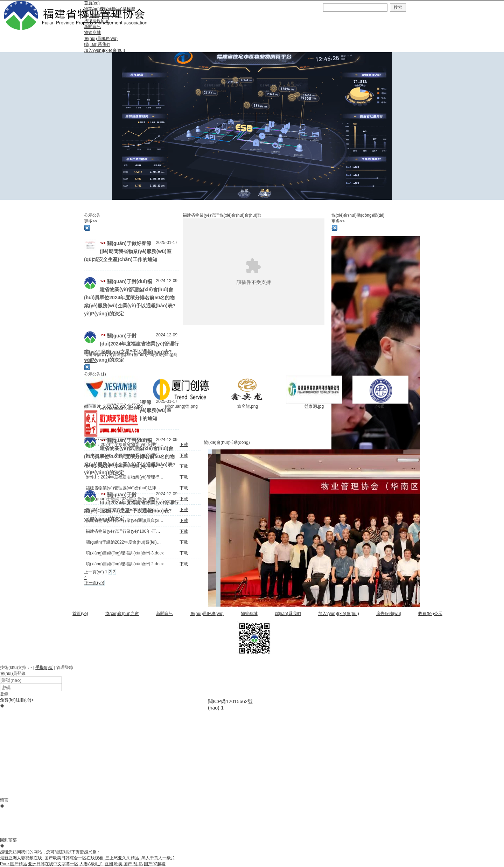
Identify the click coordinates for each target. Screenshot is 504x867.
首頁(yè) (80, 614)
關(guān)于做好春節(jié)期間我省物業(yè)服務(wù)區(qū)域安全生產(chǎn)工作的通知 (128, 251)
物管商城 (249, 614)
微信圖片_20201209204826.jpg (113, 406)
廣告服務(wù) (389, 614)
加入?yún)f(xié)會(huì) (339, 614)
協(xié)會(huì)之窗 (122, 614)
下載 (184, 445)
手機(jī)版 (44, 667)
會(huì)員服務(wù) (207, 614)
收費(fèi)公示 (430, 614)
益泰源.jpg (314, 406)
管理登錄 (65, 667)
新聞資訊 (164, 614)
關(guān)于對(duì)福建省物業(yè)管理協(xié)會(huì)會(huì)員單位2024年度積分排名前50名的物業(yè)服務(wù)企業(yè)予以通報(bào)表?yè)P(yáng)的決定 (130, 298)
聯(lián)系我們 (288, 614)
